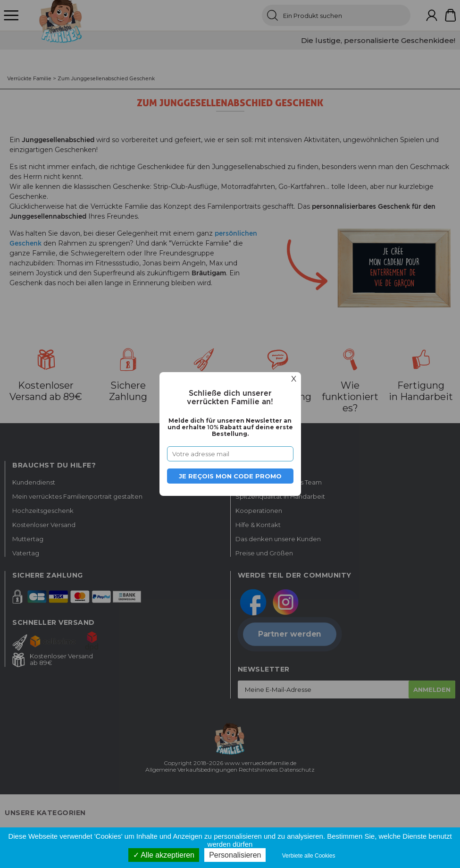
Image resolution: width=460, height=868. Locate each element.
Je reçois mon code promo (230, 476)
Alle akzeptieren (164, 855)
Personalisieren (235, 855)
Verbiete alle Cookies (309, 856)
